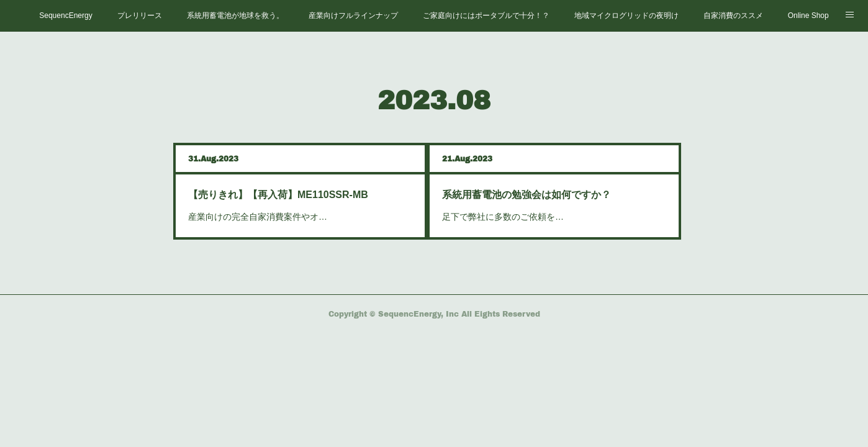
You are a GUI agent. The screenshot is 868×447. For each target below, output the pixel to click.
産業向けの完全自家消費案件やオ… (258, 217)
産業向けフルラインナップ (353, 16)
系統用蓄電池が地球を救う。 (235, 16)
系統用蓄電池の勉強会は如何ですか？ (527, 195)
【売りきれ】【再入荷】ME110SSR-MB (278, 195)
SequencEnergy (66, 16)
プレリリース (140, 16)
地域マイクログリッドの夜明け (626, 16)
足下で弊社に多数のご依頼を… (503, 217)
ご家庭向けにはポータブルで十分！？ (486, 16)
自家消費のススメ (733, 16)
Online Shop (808, 16)
